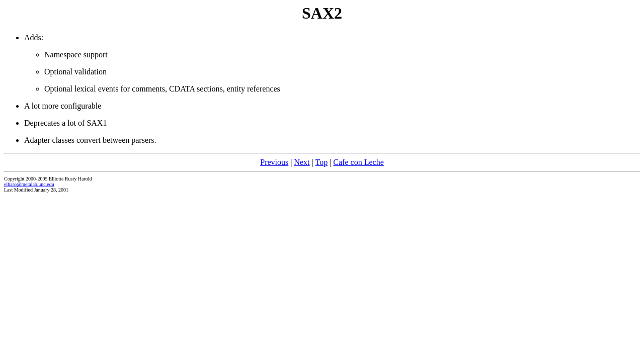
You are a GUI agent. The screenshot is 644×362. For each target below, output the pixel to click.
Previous (274, 162)
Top (321, 162)
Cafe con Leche (358, 162)
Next (302, 162)
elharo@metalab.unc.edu (29, 184)
